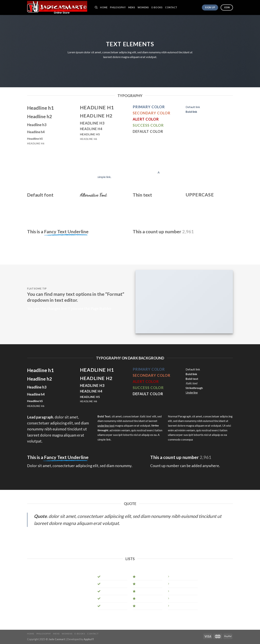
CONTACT (171, 7)
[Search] (96, 7)
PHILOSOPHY (118, 7)
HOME (104, 7)
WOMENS (143, 7)
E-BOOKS (157, 7)
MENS (132, 7)
